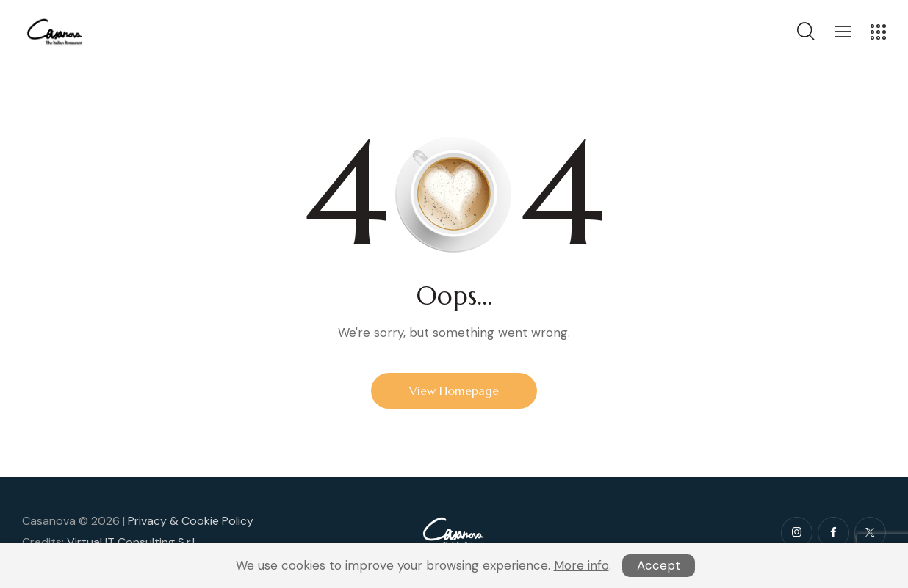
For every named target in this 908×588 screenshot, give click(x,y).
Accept (659, 565)
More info (581, 565)
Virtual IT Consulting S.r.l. (132, 542)
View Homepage (454, 391)
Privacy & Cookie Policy (191, 521)
